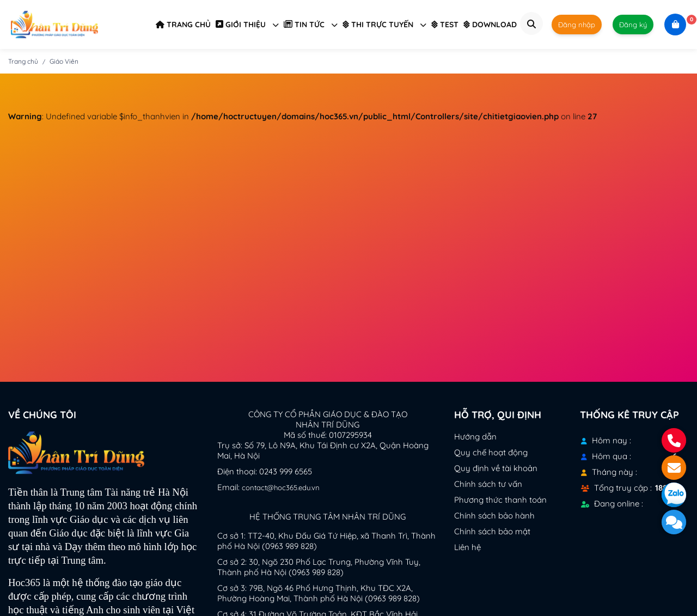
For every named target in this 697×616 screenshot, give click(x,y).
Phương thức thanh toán (500, 500)
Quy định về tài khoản (496, 468)
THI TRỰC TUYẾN (384, 25)
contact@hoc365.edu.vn (281, 487)
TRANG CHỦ (183, 25)
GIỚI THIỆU (247, 25)
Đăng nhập (577, 25)
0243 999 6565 (286, 471)
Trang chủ (23, 61)
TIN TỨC (311, 25)
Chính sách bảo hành (494, 516)
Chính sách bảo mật (492, 531)
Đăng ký (633, 25)
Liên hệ (467, 547)
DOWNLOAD (490, 25)
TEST (445, 25)
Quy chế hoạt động (491, 452)
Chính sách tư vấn (488, 484)
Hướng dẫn (475, 437)
